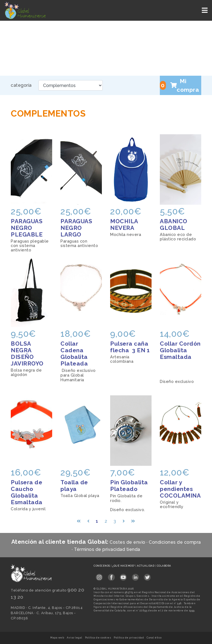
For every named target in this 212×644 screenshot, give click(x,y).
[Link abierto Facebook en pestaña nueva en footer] (111, 576)
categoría (21, 85)
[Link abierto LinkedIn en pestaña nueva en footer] (135, 576)
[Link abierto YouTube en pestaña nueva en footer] (123, 576)
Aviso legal (75, 638)
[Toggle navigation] (205, 10)
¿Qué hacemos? (124, 566)
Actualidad (146, 566)
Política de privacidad (129, 638)
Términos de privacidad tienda (107, 549)
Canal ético (154, 638)
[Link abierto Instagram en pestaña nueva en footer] (99, 576)
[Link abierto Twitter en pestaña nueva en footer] (147, 576)
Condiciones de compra (175, 542)
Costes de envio (128, 542)
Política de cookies (98, 638)
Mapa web (57, 638)
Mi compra (179, 85)
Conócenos (102, 566)
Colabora (164, 566)
